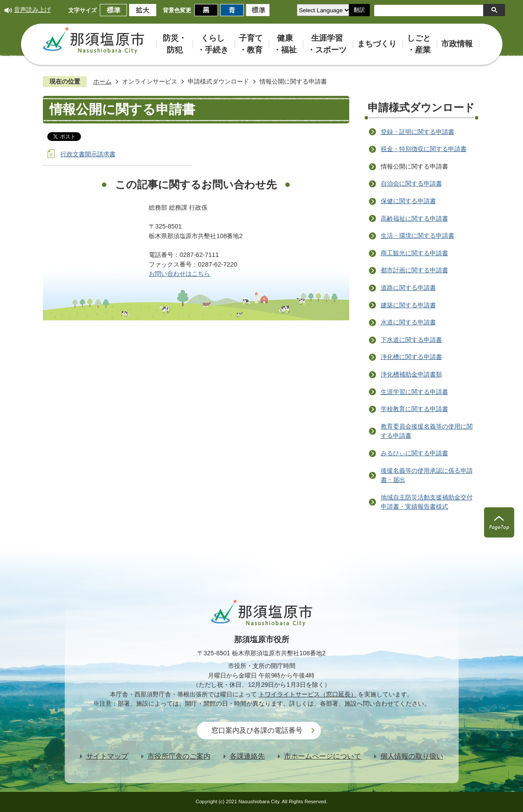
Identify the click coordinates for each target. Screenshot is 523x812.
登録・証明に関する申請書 (418, 132)
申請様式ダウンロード (218, 81)
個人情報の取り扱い (412, 756)
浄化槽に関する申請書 (411, 357)
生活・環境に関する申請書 (418, 236)
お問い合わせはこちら (179, 274)
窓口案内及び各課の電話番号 (257, 730)
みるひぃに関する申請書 (414, 453)
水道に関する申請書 (408, 322)
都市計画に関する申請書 (414, 270)
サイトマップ (107, 756)
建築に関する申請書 (408, 305)
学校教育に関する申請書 (414, 409)
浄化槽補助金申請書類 (411, 374)
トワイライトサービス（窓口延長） (308, 694)
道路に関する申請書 (408, 288)
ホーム (102, 81)
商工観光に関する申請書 (414, 253)
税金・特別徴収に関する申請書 (424, 149)
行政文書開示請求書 (88, 154)
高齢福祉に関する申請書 (414, 218)
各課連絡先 (247, 756)
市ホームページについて (323, 756)
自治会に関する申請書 (411, 183)
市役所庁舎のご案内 (179, 756)
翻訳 (359, 10)
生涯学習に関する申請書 (414, 392)
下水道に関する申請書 (411, 340)
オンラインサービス (150, 81)
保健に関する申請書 (408, 201)
